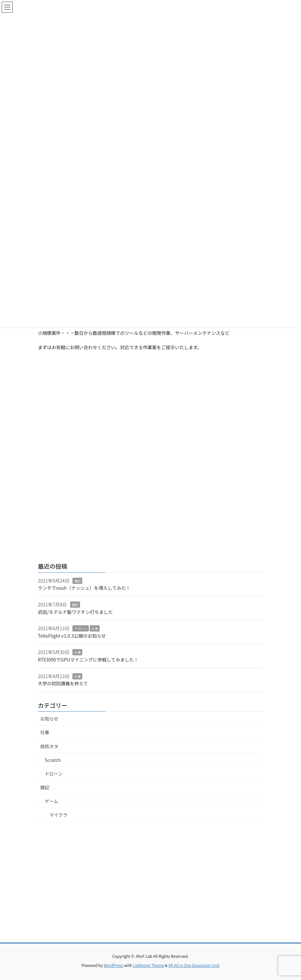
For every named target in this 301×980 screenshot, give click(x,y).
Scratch (53, 760)
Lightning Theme (148, 965)
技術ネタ (49, 746)
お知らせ (49, 719)
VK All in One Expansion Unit (194, 965)
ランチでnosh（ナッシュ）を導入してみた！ (84, 588)
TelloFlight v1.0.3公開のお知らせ (72, 636)
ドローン (81, 628)
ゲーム (52, 801)
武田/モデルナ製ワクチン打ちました (75, 612)
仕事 (95, 628)
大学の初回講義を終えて (63, 683)
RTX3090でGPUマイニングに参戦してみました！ (88, 660)
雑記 (77, 581)
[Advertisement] (150, 408)
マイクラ (58, 815)
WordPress (114, 965)
